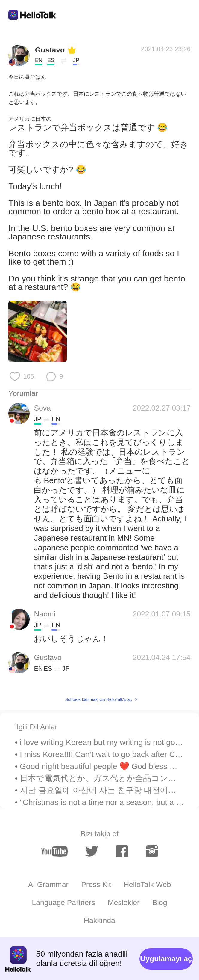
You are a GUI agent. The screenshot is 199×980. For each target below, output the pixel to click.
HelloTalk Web (147, 885)
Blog (160, 903)
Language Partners (64, 903)
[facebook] (122, 851)
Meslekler (124, 903)
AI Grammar (48, 885)
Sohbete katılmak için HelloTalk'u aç (99, 699)
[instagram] (152, 851)
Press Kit (96, 885)
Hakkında (99, 921)
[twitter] (92, 851)
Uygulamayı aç (166, 959)
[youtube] (54, 851)
